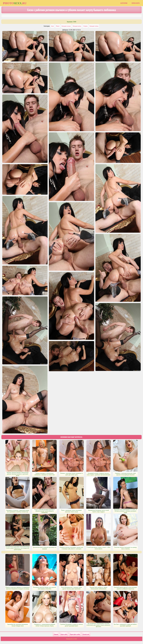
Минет (58, 26)
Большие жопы (77, 26)
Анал (52, 26)
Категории (124, 3)
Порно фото (136, 3)
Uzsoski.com (86, 634)
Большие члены (94, 26)
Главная (56, 634)
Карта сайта (64, 634)
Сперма (85, 26)
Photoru (15, 3)
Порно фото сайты (75, 634)
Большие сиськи (66, 26)
